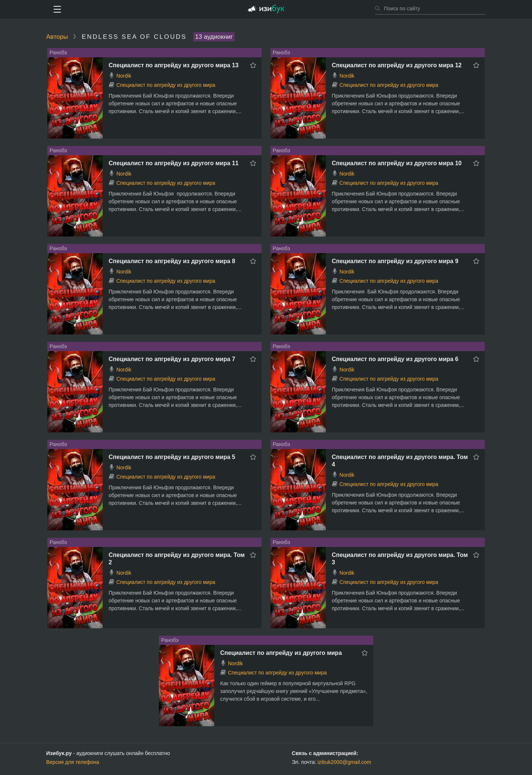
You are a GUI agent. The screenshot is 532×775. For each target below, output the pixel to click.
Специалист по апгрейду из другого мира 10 (397, 163)
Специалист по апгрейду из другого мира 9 (395, 261)
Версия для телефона (73, 762)
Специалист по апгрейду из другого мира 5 (172, 457)
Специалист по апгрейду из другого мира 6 (395, 359)
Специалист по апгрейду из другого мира (166, 85)
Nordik (124, 76)
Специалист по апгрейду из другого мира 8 (172, 261)
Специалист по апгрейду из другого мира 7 (172, 359)
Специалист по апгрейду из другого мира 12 (397, 65)
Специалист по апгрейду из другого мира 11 (174, 163)
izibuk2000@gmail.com (345, 762)
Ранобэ (58, 52)
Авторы (57, 37)
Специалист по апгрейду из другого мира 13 (174, 65)
